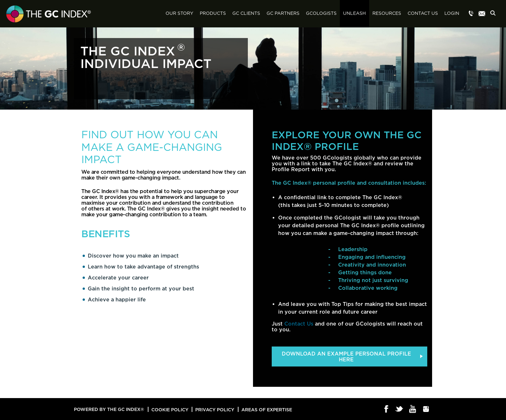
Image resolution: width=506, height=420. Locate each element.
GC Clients (246, 14)
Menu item (471, 14)
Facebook (386, 409)
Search (495, 14)
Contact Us (423, 14)
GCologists (321, 14)
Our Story (179, 14)
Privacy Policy (215, 410)
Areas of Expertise (267, 410)
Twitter (400, 409)
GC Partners (283, 14)
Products (213, 14)
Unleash (354, 14)
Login (452, 14)
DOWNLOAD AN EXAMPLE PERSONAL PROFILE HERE (346, 357)
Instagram (426, 409)
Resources (387, 14)
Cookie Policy (170, 410)
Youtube (413, 409)
